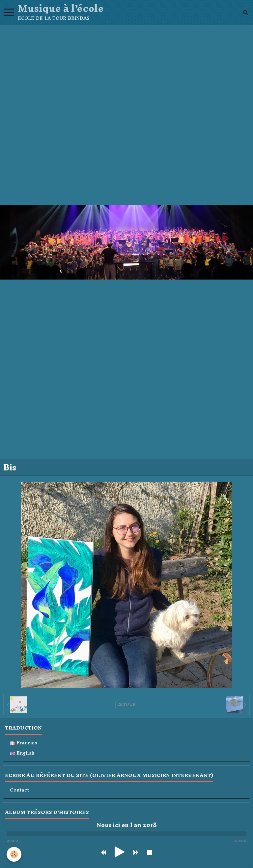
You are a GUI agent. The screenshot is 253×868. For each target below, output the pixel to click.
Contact (19, 790)
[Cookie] (14, 854)
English (22, 753)
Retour (126, 704)
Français (24, 743)
